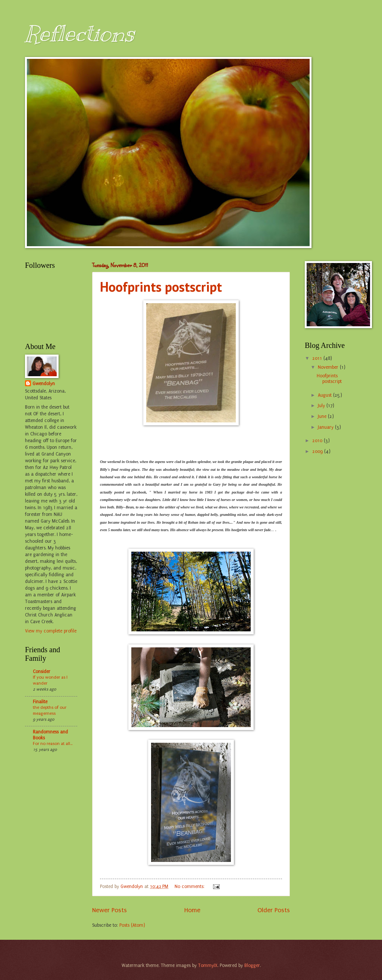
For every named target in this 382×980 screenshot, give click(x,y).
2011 (318, 358)
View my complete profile (51, 631)
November (329, 367)
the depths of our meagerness (50, 710)
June (323, 416)
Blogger (252, 965)
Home (192, 910)
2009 (318, 451)
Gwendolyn (44, 384)
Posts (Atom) (132, 925)
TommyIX (208, 965)
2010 (318, 441)
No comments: (190, 887)
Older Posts (274, 910)
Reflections (80, 34)
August (325, 395)
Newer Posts (109, 910)
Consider (42, 672)
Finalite (40, 702)
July (322, 406)
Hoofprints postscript (161, 287)
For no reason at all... (53, 743)
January (326, 427)
